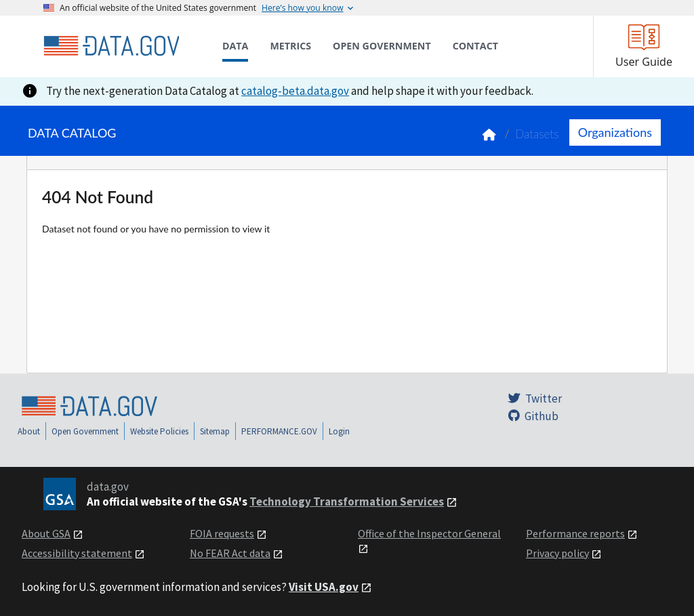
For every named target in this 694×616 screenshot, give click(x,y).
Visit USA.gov (324, 587)
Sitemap (215, 431)
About (29, 431)
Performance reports (575, 533)
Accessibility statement (77, 553)
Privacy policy (557, 553)
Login (339, 431)
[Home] (111, 46)
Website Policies (159, 431)
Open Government (85, 431)
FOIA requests (222, 533)
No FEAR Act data (230, 553)
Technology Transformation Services (347, 501)
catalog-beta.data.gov (295, 91)
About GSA (46, 533)
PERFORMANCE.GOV (279, 431)
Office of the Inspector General (429, 533)
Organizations (615, 132)
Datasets (537, 134)
